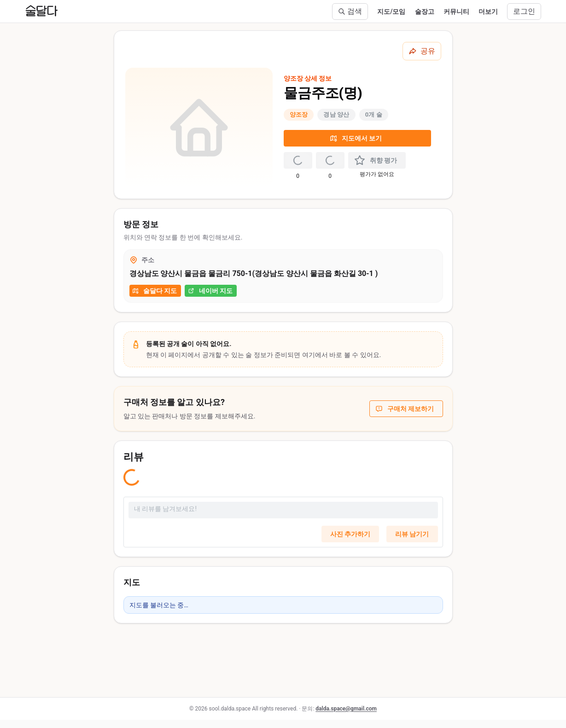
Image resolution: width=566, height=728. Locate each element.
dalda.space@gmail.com (346, 709)
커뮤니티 (456, 12)
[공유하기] (422, 51)
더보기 (488, 12)
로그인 (524, 11)
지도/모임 (391, 12)
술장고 (425, 12)
